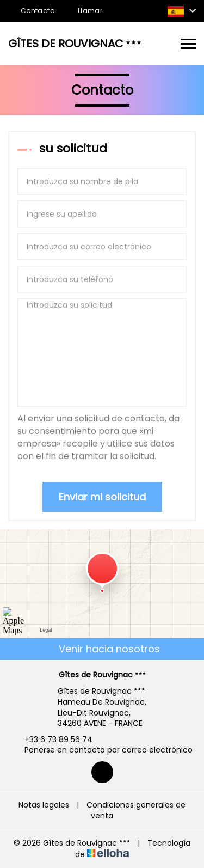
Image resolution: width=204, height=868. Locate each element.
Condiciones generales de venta (136, 810)
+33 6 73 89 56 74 (52, 740)
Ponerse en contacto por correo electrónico (102, 750)
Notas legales (44, 805)
